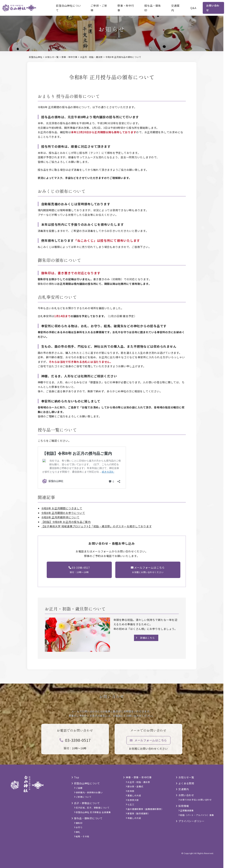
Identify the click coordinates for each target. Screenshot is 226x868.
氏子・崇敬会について (87, 803)
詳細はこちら (147, 638)
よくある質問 (186, 783)
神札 (78, 832)
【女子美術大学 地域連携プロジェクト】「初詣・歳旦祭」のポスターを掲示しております (97, 526)
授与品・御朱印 (153, 8)
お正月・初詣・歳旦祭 (139, 782)
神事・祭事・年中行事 (139, 777)
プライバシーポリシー (191, 821)
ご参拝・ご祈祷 (99, 8)
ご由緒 (79, 788)
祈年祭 (131, 791)
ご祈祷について (84, 797)
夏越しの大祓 (134, 795)
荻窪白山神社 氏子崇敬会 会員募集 (93, 812)
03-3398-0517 (75, 743)
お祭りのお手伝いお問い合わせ (196, 800)
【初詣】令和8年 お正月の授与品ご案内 (66, 522)
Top (77, 777)
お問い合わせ (213, 8)
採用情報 (184, 806)
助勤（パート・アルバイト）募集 (197, 815)
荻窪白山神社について (68, 8)
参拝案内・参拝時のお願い (89, 792)
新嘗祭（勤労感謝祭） (139, 813)
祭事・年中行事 (126, 8)
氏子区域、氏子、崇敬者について (93, 808)
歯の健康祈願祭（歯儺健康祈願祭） (145, 809)
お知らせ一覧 (186, 777)
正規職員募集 (187, 810)
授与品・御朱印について (88, 818)
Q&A (193, 8)
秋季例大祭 (133, 800)
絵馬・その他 (83, 836)
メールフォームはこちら (148, 743)
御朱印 (79, 823)
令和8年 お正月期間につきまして (62, 508)
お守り (79, 827)
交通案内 (175, 8)
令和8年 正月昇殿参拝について (60, 517)
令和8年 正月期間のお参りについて (63, 513)
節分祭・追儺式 (135, 786)
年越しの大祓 (134, 818)
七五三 (131, 804)
